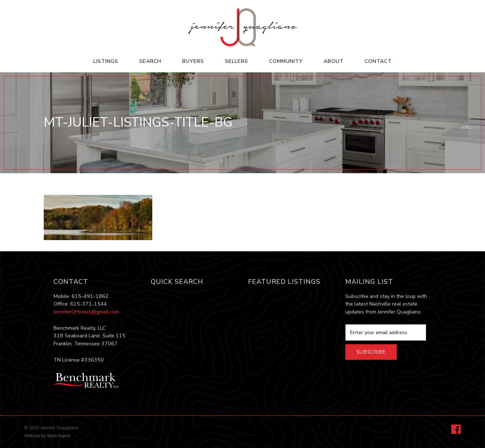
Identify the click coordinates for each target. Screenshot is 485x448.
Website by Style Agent (47, 436)
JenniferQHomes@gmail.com (86, 312)
